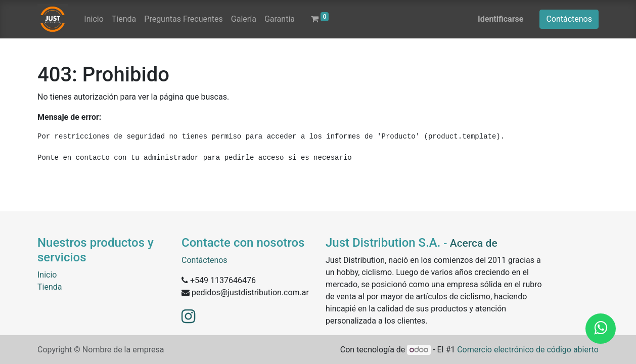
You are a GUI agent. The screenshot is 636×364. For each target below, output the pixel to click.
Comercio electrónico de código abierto (528, 350)
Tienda (50, 287)
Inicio (47, 275)
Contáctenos (569, 19)
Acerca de (474, 243)
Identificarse (501, 19)
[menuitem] (94, 19)
